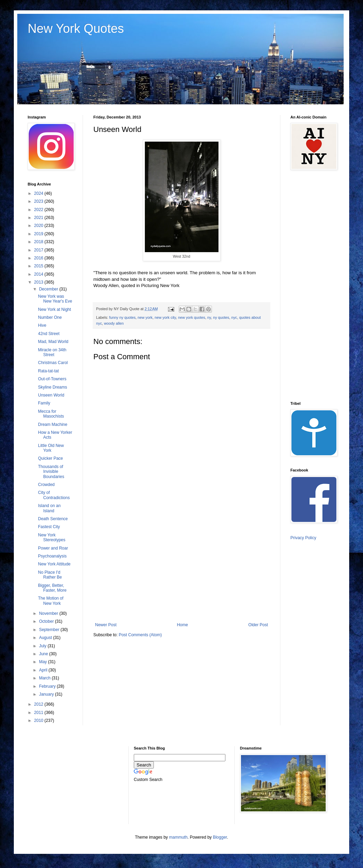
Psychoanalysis (52, 556)
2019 (39, 234)
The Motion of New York (51, 601)
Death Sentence (53, 519)
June (44, 654)
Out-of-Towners (52, 379)
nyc (234, 317)
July (43, 646)
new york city (165, 317)
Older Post (258, 625)
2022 (39, 210)
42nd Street (49, 334)
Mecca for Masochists (51, 414)
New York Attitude (54, 564)
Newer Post (106, 625)
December (49, 289)
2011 (39, 713)
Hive (42, 325)
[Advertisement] (181, 565)
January (47, 694)
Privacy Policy (303, 538)
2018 (39, 242)
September (50, 630)
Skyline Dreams (53, 387)
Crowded (46, 485)
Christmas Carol (53, 363)
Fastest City (49, 527)
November (49, 613)
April (44, 670)
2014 (39, 274)
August (46, 638)
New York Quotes (76, 28)
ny (209, 317)
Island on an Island (49, 508)
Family (44, 403)
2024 (39, 193)
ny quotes (221, 317)
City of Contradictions (54, 495)
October (47, 621)
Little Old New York (51, 448)
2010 (39, 721)
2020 (39, 226)
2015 (39, 266)
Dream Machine (53, 425)
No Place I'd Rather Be (50, 575)
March (45, 678)
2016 (39, 258)
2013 (39, 282)
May (44, 662)
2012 (39, 704)
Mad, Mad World (53, 342)
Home (183, 625)
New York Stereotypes (52, 537)
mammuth (178, 837)
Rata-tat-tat (48, 371)
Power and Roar (53, 548)
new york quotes (192, 317)
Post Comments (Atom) (140, 635)
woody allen (114, 323)
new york (145, 317)
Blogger (220, 837)
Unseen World (51, 395)
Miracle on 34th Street (52, 352)
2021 (39, 218)
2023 (39, 201)
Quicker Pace (50, 458)
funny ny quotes (122, 317)
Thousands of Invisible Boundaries (51, 472)
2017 (39, 250)
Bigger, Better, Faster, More (52, 588)
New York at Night (54, 309)
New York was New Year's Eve (55, 299)
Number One (50, 317)
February (48, 686)
